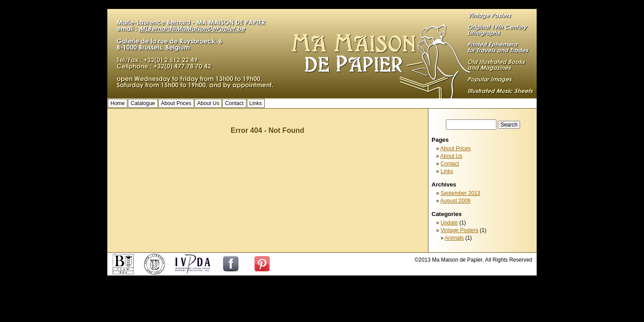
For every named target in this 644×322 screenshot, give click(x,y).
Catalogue (143, 103)
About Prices (176, 103)
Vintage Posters (460, 230)
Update (449, 223)
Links (256, 103)
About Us (208, 103)
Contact (234, 103)
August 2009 (455, 201)
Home (118, 103)
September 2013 (460, 193)
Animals (454, 238)
